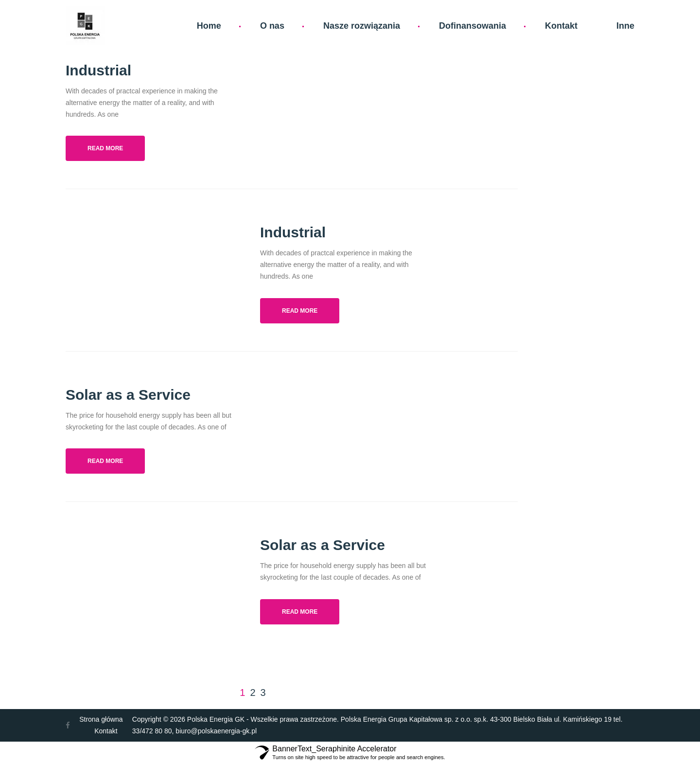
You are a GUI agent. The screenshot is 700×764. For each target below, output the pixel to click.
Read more (105, 148)
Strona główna (101, 719)
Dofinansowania (472, 26)
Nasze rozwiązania (362, 26)
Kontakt (561, 26)
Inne (625, 26)
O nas (272, 26)
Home (209, 26)
